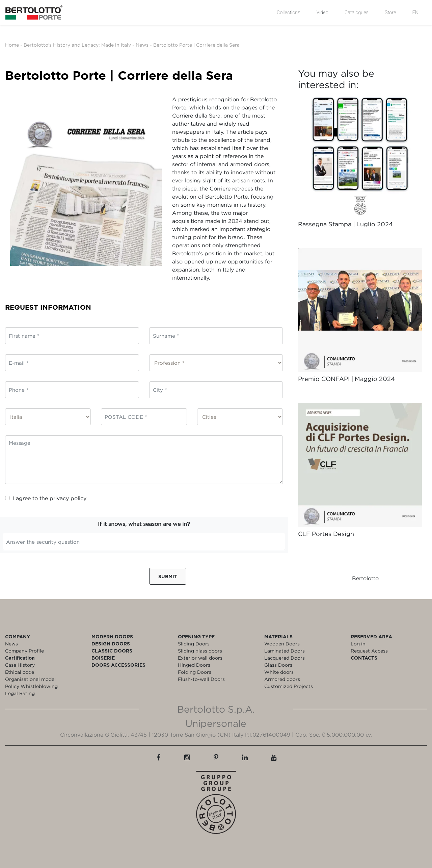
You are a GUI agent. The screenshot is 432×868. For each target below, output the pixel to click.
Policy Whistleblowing (31, 686)
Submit (168, 576)
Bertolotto (365, 578)
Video (322, 12)
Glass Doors (278, 665)
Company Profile (24, 651)
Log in (358, 644)
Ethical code (20, 672)
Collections (289, 12)
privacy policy (68, 498)
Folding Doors (195, 672)
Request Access (369, 651)
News (142, 45)
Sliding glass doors (200, 651)
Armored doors (282, 679)
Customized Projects (289, 686)
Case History (20, 665)
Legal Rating (20, 693)
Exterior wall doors (200, 658)
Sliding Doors (194, 644)
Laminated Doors (285, 651)
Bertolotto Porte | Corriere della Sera (196, 45)
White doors (279, 672)
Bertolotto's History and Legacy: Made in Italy (77, 45)
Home (12, 45)
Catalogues (357, 12)
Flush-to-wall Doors (201, 679)
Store (390, 12)
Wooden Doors (282, 644)
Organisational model (30, 679)
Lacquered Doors (285, 658)
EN (415, 12)
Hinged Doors (194, 665)
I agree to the (46, 498)
